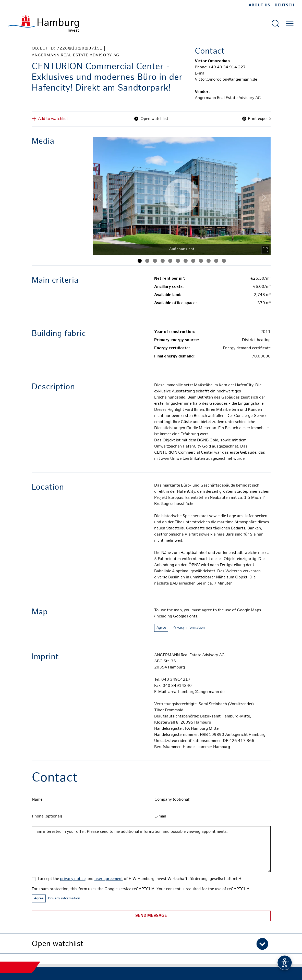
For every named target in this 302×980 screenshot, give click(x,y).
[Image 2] (147, 261)
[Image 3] (155, 261)
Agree (161, 628)
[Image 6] (178, 261)
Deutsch (285, 5)
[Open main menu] (290, 23)
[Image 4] (163, 261)
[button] (151, 944)
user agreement (109, 879)
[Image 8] (193, 261)
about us (259, 5)
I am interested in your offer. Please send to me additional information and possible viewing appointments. (151, 849)
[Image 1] (140, 261)
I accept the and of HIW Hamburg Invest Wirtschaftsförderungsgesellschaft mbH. (140, 879)
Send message (151, 916)
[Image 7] (186, 261)
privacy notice (73, 879)
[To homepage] (43, 23)
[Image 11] (216, 261)
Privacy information (189, 628)
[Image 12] (224, 261)
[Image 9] (201, 261)
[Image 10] (209, 261)
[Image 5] (170, 261)
